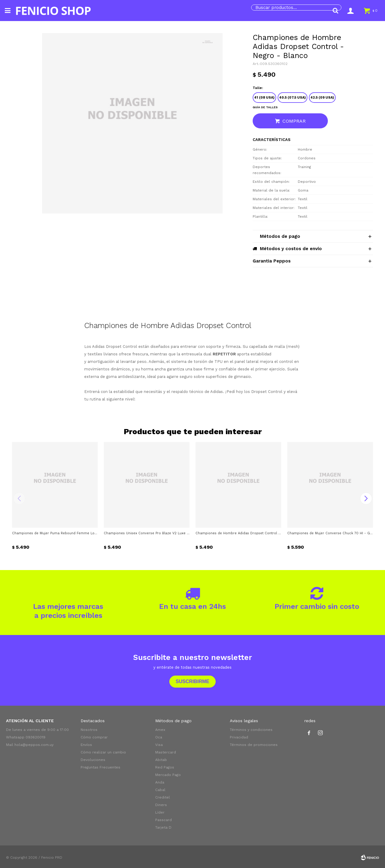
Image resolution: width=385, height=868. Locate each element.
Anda (160, 782)
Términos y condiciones (251, 730)
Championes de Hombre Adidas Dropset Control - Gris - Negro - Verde (238, 533)
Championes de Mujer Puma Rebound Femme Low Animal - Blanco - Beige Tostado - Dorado (55, 533)
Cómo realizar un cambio (103, 752)
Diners (161, 805)
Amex (160, 730)
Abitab (161, 760)
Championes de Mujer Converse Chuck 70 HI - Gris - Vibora (330, 533)
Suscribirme (192, 681)
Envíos (86, 745)
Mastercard (166, 752)
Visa (159, 745)
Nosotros (89, 730)
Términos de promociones (254, 745)
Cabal (160, 790)
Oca (159, 737)
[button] (335, 11)
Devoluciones (93, 760)
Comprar (294, 121)
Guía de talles (265, 107)
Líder (160, 812)
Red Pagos (165, 767)
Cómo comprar (94, 737)
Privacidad (239, 737)
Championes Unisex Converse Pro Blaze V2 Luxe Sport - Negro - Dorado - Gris (147, 533)
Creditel (163, 797)
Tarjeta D (163, 827)
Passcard (163, 820)
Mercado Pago (168, 775)
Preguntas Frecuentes (100, 767)
